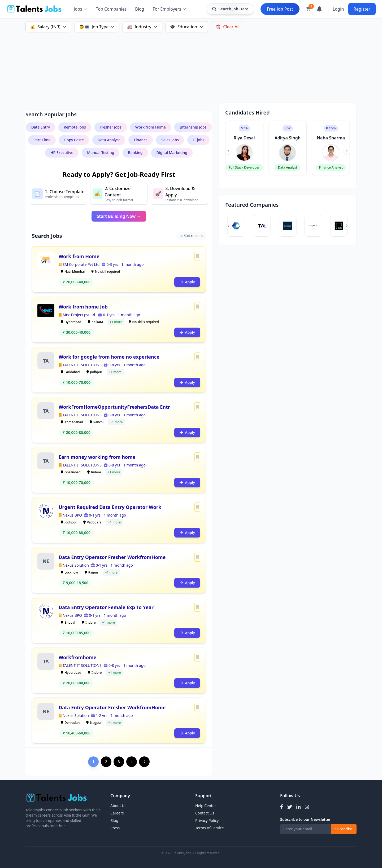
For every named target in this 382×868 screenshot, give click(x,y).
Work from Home (79, 256)
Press (115, 828)
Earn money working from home (97, 457)
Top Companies (111, 9)
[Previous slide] (228, 151)
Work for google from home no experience (109, 357)
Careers (117, 813)
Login (338, 9)
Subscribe (344, 829)
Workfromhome (77, 657)
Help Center (206, 806)
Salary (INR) (48, 27)
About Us (118, 806)
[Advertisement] (185, 65)
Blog (140, 9)
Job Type (97, 27)
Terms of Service (210, 828)
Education (187, 27)
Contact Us (205, 813)
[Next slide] (347, 151)
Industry (142, 27)
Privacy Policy (207, 820)
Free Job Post (280, 9)
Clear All (228, 27)
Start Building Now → (119, 216)
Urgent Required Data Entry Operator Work (110, 507)
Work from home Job (83, 307)
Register (362, 9)
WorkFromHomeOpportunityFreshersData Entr (114, 407)
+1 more (116, 322)
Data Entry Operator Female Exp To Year (106, 607)
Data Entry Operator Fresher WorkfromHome (112, 557)
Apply (187, 282)
